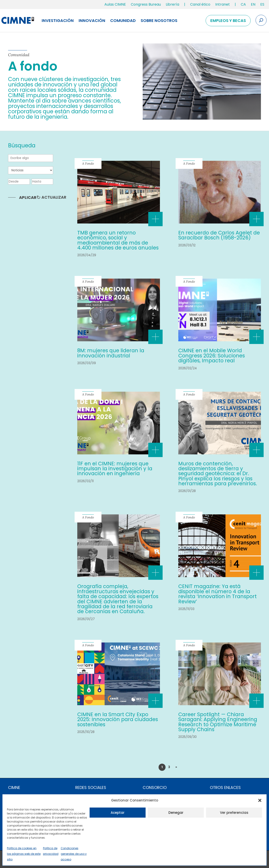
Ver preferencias (234, 813)
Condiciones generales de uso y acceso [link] (74, 854)
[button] (260, 800)
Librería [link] (172, 4)
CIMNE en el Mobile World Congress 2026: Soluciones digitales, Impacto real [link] (212, 356)
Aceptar (118, 813)
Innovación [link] (92, 20)
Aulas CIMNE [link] (115, 4)
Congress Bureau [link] (146, 4)
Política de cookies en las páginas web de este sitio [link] (24, 854)
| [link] (185, 4)
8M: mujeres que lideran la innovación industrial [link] (111, 353)
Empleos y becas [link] (228, 20)
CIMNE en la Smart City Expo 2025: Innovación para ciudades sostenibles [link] (118, 719)
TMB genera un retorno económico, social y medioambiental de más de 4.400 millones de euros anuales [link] (118, 240)
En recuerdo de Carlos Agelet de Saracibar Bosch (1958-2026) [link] (219, 235)
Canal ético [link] (200, 4)
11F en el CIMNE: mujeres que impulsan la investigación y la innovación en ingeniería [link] (115, 469)
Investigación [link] (58, 20)
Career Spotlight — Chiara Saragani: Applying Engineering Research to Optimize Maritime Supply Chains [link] (218, 722)
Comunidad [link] (123, 20)
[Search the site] (261, 20)
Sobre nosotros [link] (159, 20)
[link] (243, 5)
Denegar (176, 813)
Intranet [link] (223, 4)
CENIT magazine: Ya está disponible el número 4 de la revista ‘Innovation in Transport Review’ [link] (217, 594)
